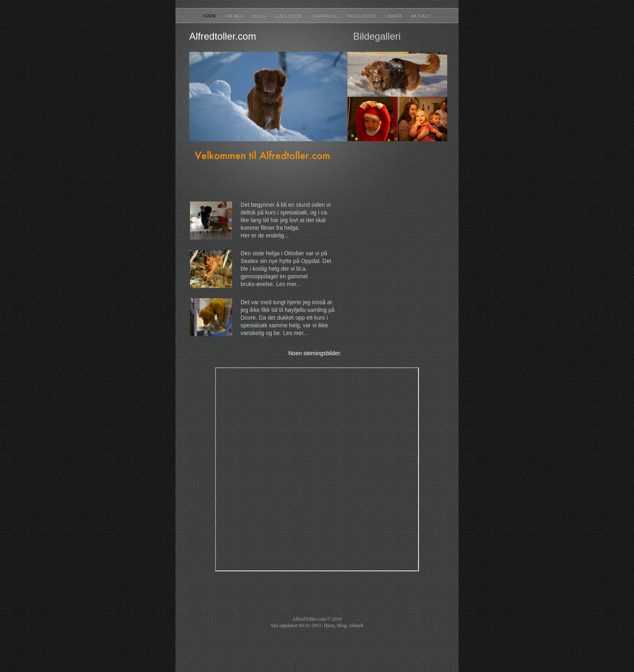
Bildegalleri (377, 36)
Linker (394, 16)
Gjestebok (289, 16)
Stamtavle (325, 16)
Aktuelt (421, 16)
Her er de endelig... (265, 235)
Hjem (210, 16)
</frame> (394, 269)
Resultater (362, 16)
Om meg (235, 16)
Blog (260, 16)
